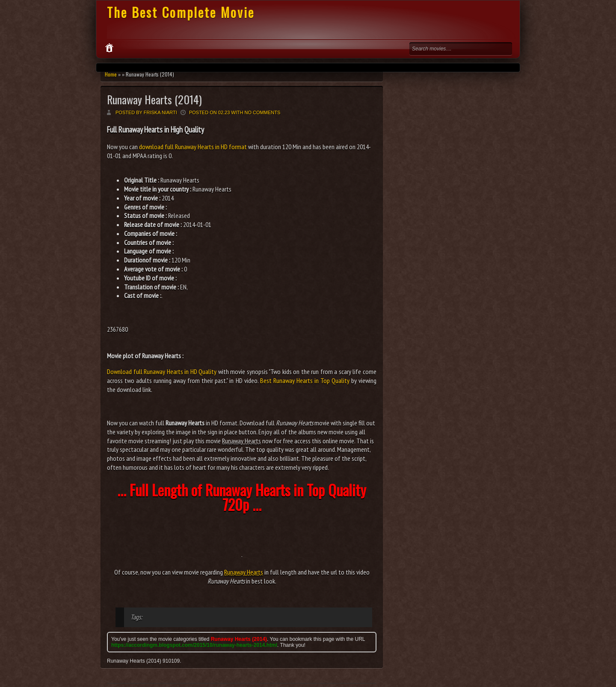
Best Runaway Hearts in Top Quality (305, 380)
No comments (263, 112)
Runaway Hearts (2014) (154, 99)
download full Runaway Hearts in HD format (193, 147)
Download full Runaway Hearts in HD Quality (162, 372)
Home (111, 74)
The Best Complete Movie (181, 12)
